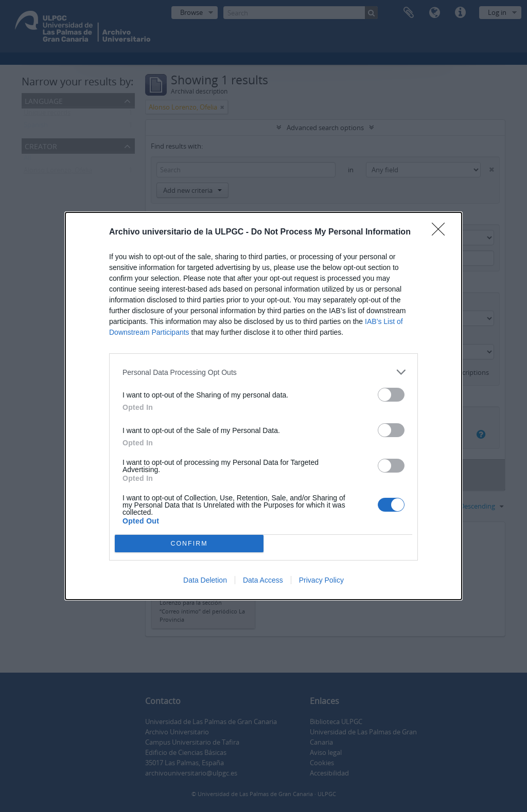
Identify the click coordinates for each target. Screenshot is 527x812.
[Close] (442, 232)
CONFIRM (189, 544)
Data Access (263, 580)
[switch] (391, 395)
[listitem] (263, 372)
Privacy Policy (321, 580)
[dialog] (263, 406)
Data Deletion (205, 580)
